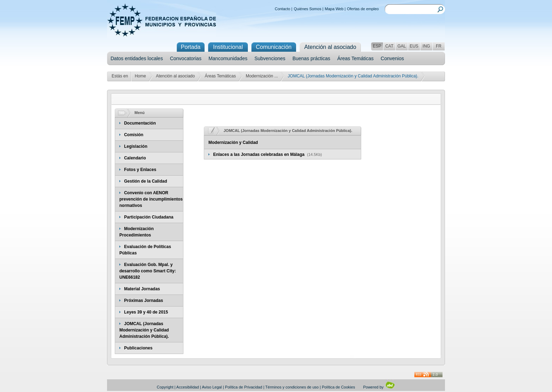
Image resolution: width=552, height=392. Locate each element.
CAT (389, 46)
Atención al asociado (175, 76)
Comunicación (274, 47)
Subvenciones (270, 58)
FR (439, 46)
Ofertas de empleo (363, 9)
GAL (402, 46)
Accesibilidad (188, 387)
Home (140, 76)
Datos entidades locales (137, 58)
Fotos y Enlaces (140, 170)
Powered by (379, 387)
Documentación (140, 123)
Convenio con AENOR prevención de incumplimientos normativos (151, 199)
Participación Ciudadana (149, 217)
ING (426, 46)
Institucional (228, 47)
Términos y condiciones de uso (292, 387)
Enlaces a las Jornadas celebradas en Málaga (259, 154)
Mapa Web (334, 9)
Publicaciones (138, 348)
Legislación (136, 146)
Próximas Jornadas (143, 301)
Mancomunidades (228, 58)
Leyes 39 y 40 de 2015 (146, 312)
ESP (377, 46)
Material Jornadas (142, 289)
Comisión (134, 135)
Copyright (165, 387)
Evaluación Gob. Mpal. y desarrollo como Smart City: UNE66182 (148, 271)
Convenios (392, 58)
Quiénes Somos (307, 9)
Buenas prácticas (311, 58)
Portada (190, 47)
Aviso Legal (212, 387)
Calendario (135, 158)
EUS (414, 46)
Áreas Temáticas (355, 58)
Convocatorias (186, 58)
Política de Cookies (338, 387)
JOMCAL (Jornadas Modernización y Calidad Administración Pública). (144, 330)
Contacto (282, 9)
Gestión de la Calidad (145, 181)
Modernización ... (262, 76)
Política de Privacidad (244, 387)
